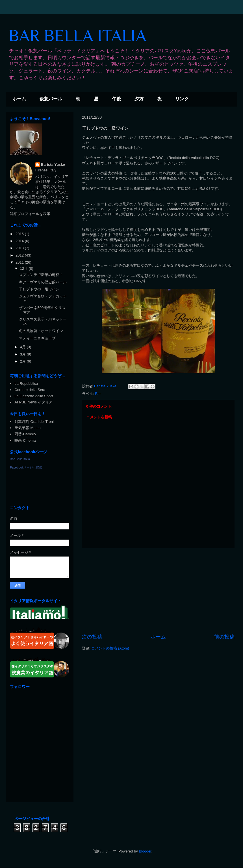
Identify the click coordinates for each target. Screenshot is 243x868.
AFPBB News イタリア (33, 402)
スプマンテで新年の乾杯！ (41, 275)
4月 (23, 347)
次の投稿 (92, 637)
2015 (20, 234)
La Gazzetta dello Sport (34, 396)
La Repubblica (26, 384)
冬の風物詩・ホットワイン (41, 331)
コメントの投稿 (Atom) (110, 648)
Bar (98, 394)
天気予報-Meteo (27, 428)
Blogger (145, 851)
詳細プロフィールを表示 (30, 214)
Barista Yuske (53, 164)
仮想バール (51, 99)
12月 (24, 269)
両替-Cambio (25, 434)
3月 (23, 354)
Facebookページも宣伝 (26, 467)
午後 (116, 99)
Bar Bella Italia (20, 459)
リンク (182, 99)
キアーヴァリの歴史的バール (43, 282)
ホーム (19, 99)
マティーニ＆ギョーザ (37, 338)
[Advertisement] (158, 591)
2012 (20, 255)
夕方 (139, 99)
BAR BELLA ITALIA (77, 35)
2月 (23, 361)
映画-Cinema (25, 440)
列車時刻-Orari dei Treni (34, 422)
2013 (20, 248)
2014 (20, 241)
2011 (20, 262)
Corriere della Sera (30, 390)
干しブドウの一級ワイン (39, 289)
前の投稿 (224, 637)
